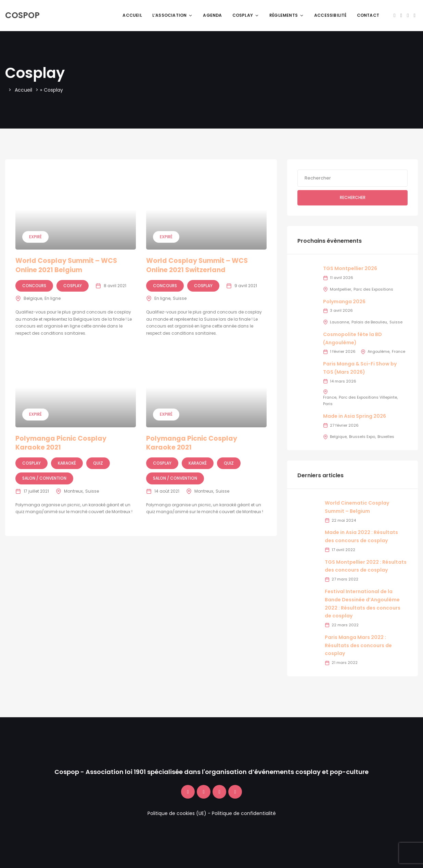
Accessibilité (330, 15)
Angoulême (379, 351)
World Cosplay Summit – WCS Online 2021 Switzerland (197, 265)
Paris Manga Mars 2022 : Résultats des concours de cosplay (358, 645)
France (399, 351)
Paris (328, 404)
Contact (368, 15)
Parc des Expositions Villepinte (368, 397)
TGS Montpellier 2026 (350, 268)
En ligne (53, 298)
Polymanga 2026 (344, 302)
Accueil (132, 15)
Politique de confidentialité (244, 813)
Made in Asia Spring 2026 (355, 416)
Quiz (98, 463)
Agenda (212, 15)
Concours (34, 286)
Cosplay (246, 15)
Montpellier (341, 289)
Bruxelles (386, 437)
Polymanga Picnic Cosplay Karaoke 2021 (61, 443)
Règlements (287, 15)
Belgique (33, 298)
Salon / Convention (44, 478)
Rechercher (353, 197)
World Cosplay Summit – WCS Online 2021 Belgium (66, 265)
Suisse (180, 298)
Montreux (73, 491)
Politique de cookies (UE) (177, 813)
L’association (173, 15)
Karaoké (67, 463)
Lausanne (339, 322)
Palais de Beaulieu (369, 322)
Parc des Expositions (373, 289)
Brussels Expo (362, 437)
